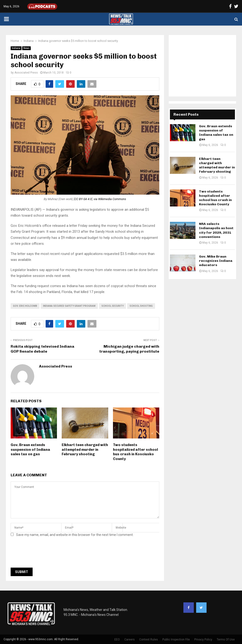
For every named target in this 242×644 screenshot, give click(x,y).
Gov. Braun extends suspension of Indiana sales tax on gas (30, 449)
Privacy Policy (203, 640)
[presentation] (47, 554)
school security (112, 306)
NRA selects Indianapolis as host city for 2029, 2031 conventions (216, 230)
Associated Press (26, 73)
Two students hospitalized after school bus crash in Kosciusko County (135, 452)
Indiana (16, 48)
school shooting (141, 306)
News (26, 48)
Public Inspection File (176, 640)
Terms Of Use (226, 640)
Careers (130, 640)
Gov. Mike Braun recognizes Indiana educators (216, 261)
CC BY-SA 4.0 (83, 199)
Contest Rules (149, 640)
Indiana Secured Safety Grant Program (69, 306)
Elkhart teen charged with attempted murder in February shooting (85, 449)
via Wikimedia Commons (110, 199)
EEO (117, 640)
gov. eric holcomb (25, 306)
